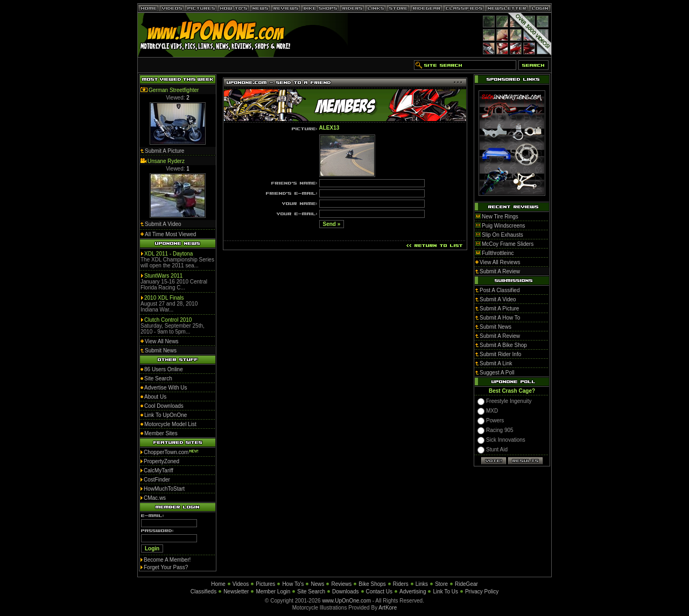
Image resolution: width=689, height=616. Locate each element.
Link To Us (445, 592)
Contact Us (379, 592)
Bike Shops (372, 584)
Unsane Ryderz (166, 161)
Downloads (345, 592)
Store (441, 584)
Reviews (341, 584)
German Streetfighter (174, 90)
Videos (241, 584)
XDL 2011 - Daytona (168, 254)
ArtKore (388, 608)
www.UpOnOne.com (346, 601)
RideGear (466, 584)
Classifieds (203, 592)
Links (422, 584)
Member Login (273, 592)
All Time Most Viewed (170, 234)
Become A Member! (167, 560)
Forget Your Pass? (166, 567)
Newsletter (236, 592)
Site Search (311, 592)
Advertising (413, 592)
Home (218, 584)
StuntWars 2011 (163, 276)
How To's (293, 584)
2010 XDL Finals (164, 298)
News (317, 584)
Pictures (265, 584)
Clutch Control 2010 (168, 320)
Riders (401, 584)
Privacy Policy (482, 592)
